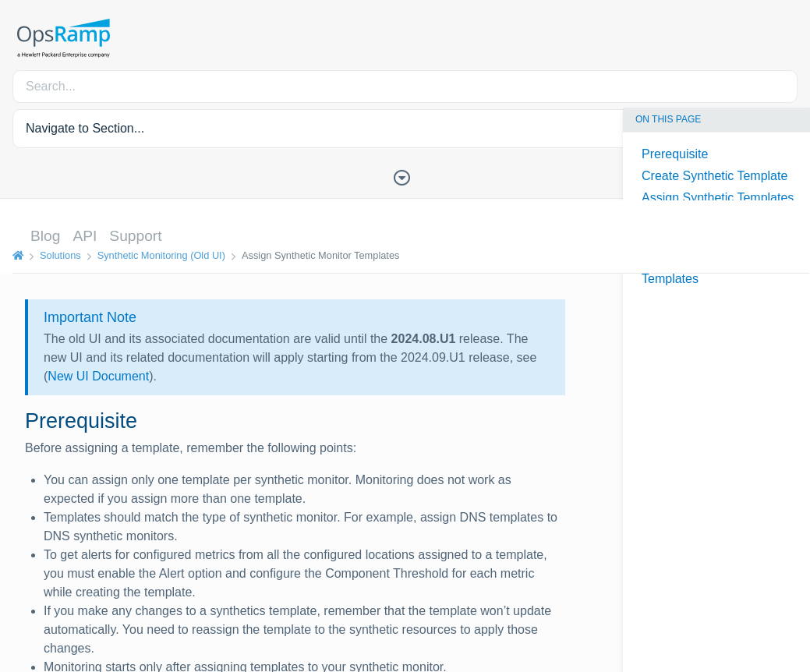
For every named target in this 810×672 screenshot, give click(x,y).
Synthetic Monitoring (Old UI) (161, 255)
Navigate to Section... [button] (85, 128)
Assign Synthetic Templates (718, 198)
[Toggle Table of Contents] (405, 176)
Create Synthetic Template (714, 176)
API (85, 236)
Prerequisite (675, 154)
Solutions (60, 255)
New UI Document (98, 376)
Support (135, 236)
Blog (45, 236)
